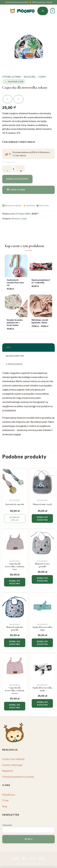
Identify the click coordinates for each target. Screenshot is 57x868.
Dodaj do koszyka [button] (42, 518)
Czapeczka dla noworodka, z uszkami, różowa (15, 690)
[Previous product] (18, 99)
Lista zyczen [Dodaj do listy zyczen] (16, 190)
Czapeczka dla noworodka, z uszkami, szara (15, 566)
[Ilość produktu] (13, 169)
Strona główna (12, 77)
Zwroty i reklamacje (12, 765)
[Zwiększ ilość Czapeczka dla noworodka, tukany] (20, 169)
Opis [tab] (8, 347)
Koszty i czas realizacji (13, 759)
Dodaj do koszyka (17, 179)
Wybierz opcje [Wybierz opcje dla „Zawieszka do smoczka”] (15, 519)
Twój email (28, 829)
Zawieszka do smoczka (15, 504)
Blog (5, 806)
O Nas (5, 800)
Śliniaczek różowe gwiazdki (42, 565)
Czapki (42, 77)
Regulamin (8, 771)
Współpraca (9, 794)
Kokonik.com (16, 82)
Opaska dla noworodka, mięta (42, 628)
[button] (43, 11)
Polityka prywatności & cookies (18, 777)
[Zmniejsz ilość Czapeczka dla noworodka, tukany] (7, 169)
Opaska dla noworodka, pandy (42, 689)
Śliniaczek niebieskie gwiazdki (15, 628)
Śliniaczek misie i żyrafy (42, 504)
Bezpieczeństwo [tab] (15, 356)
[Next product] (7, 99)
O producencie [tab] (14, 364)
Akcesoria (30, 77)
